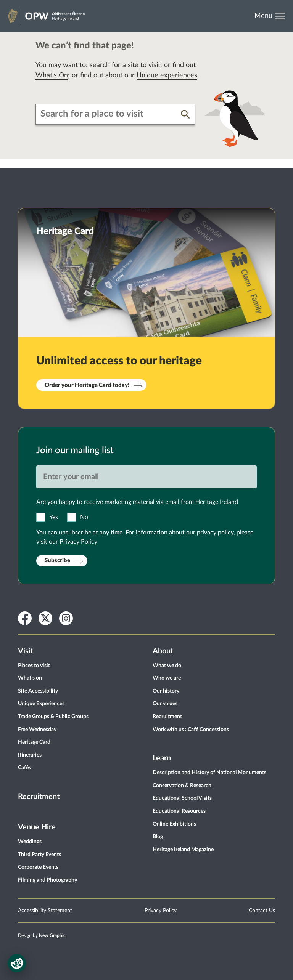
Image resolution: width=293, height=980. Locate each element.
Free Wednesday (37, 730)
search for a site (114, 65)
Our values (165, 704)
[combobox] (108, 114)
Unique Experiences (41, 704)
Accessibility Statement (45, 911)
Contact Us (262, 911)
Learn (162, 758)
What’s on (30, 678)
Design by (42, 935)
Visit (26, 651)
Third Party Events (39, 855)
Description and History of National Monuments (209, 773)
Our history (166, 691)
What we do (167, 666)
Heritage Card (34, 742)
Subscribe (57, 561)
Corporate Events (38, 867)
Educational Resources (179, 811)
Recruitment (39, 797)
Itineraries (30, 755)
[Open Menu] (272, 16)
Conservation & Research (182, 786)
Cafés (24, 768)
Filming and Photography (47, 880)
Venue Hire (37, 827)
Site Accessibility (38, 691)
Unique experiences (167, 75)
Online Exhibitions (174, 824)
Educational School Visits (182, 798)
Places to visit (34, 666)
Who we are (167, 678)
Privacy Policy (78, 542)
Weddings (30, 842)
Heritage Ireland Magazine (183, 850)
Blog (158, 837)
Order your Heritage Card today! (87, 385)
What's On (52, 75)
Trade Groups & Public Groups (53, 717)
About (163, 651)
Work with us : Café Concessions (191, 730)
